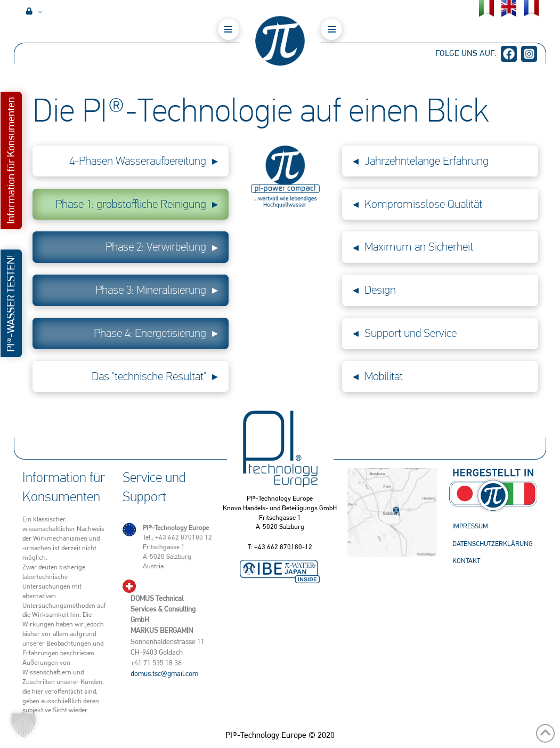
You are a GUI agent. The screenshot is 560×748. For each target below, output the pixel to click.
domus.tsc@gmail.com (164, 673)
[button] (229, 29)
